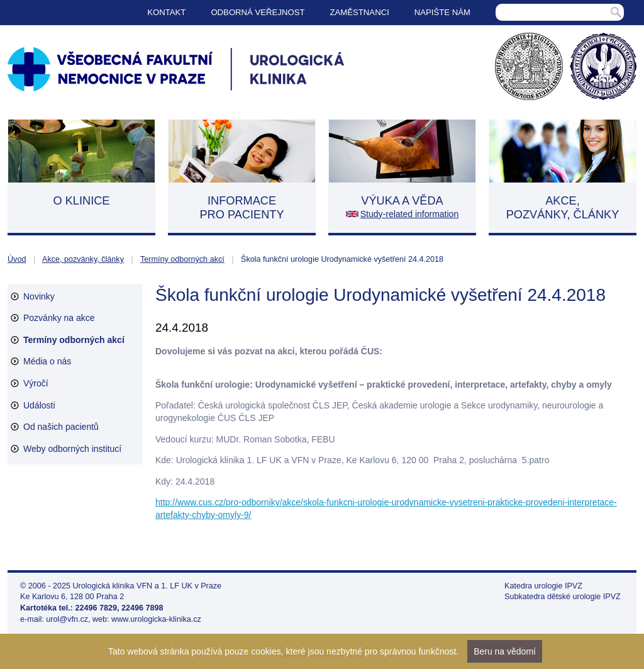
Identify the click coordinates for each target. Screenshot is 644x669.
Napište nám (442, 12)
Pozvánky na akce (59, 318)
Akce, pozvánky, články (83, 259)
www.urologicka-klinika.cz (156, 619)
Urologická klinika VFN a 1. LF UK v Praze (147, 586)
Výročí (36, 383)
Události (39, 405)
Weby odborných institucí (72, 449)
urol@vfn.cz (67, 619)
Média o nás (47, 361)
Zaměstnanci (360, 12)
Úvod (17, 259)
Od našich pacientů (61, 427)
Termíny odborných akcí (182, 259)
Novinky (39, 296)
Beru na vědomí (505, 651)
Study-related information (409, 214)
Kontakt (166, 12)
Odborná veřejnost (258, 12)
